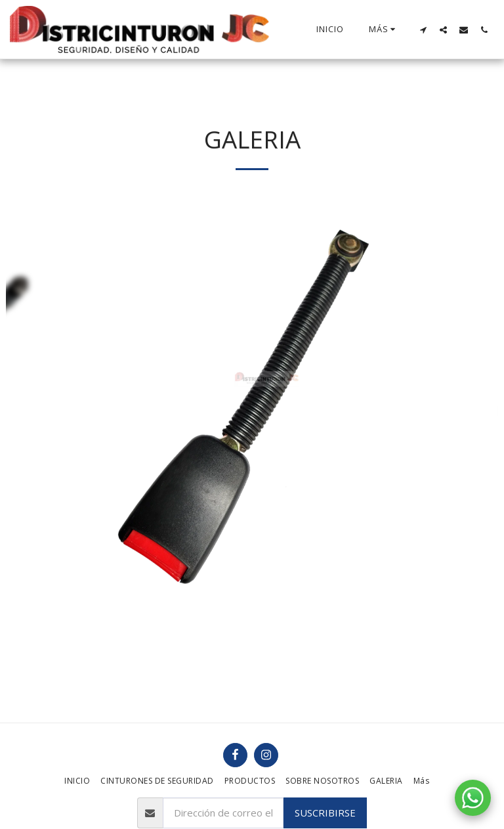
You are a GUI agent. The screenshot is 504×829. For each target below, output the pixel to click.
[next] (478, 395)
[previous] (26, 395)
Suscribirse (325, 813)
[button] (423, 30)
